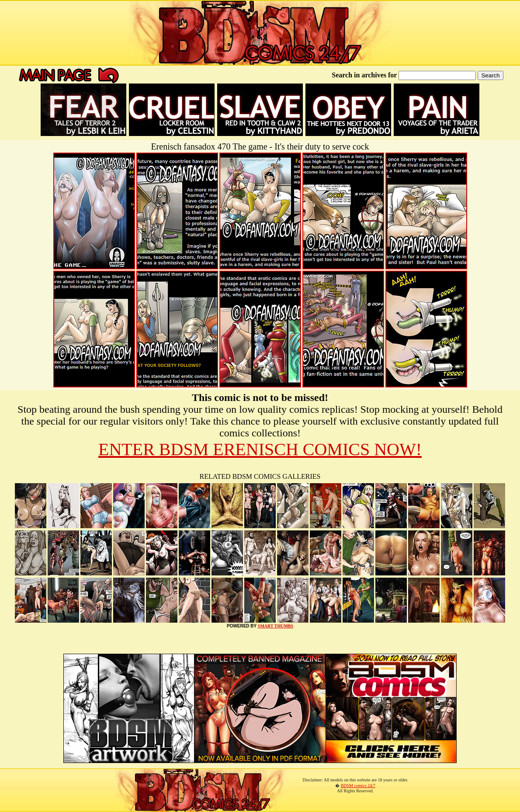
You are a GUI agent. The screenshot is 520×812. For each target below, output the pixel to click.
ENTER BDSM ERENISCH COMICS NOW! (260, 449)
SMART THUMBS (276, 626)
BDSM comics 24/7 (358, 786)
